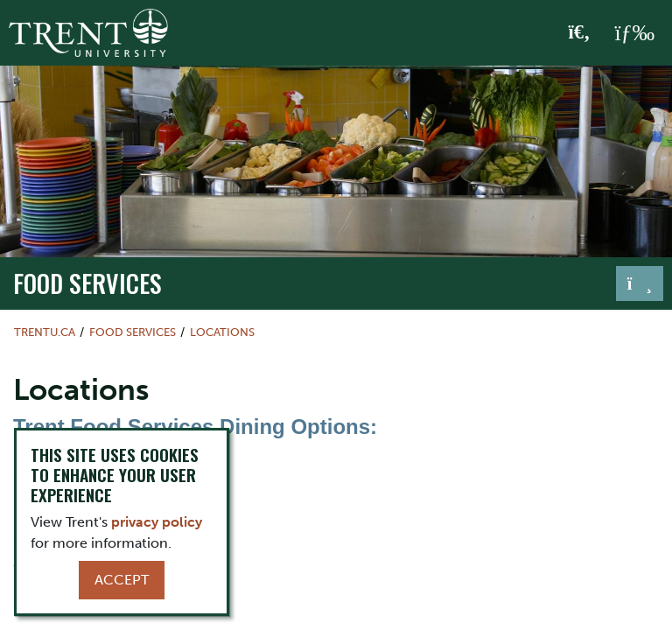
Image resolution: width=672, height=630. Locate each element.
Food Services (87, 283)
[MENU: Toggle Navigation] (634, 33)
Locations (222, 332)
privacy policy (157, 522)
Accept (122, 580)
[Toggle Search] (580, 33)
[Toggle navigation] (640, 283)
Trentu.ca (45, 332)
